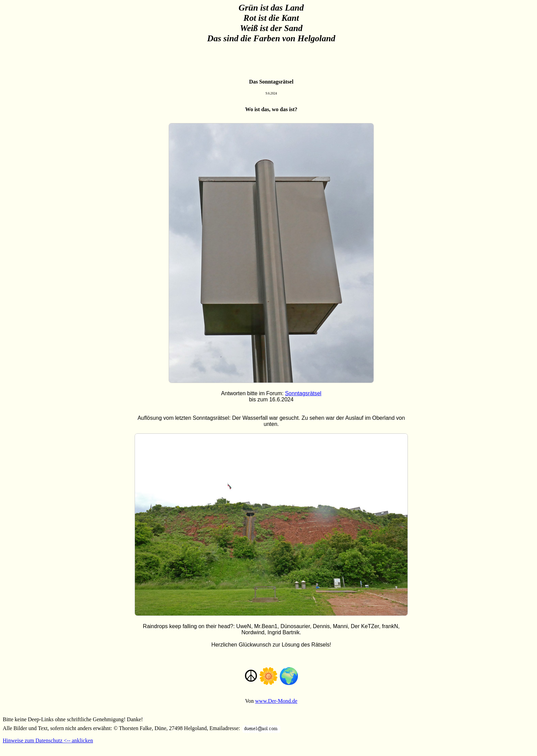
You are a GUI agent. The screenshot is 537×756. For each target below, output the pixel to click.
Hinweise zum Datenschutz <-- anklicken (48, 740)
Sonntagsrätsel (303, 393)
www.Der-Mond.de (276, 701)
